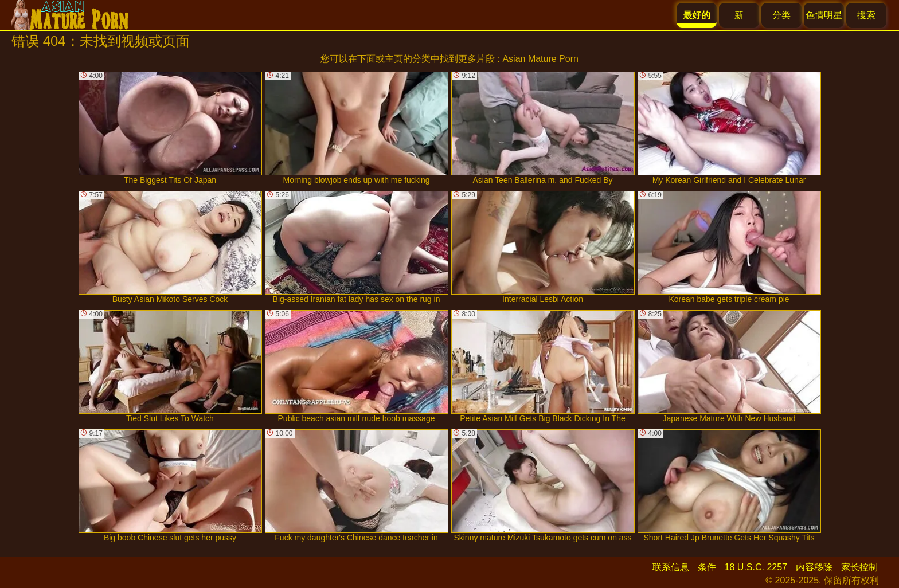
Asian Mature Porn (540, 59)
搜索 (866, 15)
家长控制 (859, 567)
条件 (707, 567)
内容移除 (814, 567)
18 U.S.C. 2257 (756, 567)
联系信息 (671, 567)
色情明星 (824, 15)
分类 (781, 15)
